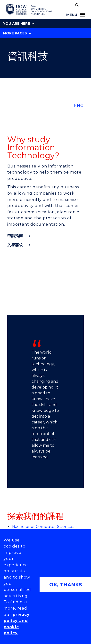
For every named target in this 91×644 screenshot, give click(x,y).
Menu (76, 15)
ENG (79, 106)
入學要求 (15, 245)
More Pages (17, 33)
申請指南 (15, 236)
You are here (18, 24)
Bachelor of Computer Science (42, 527)
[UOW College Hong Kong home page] (29, 9)
